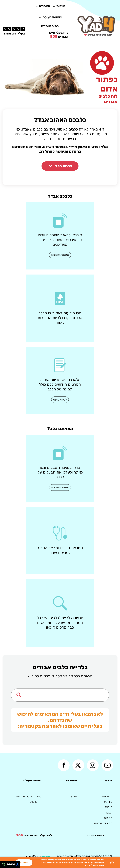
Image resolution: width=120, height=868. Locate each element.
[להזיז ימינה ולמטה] (4, 865)
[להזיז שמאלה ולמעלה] (3, 864)
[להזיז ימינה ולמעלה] (4, 864)
